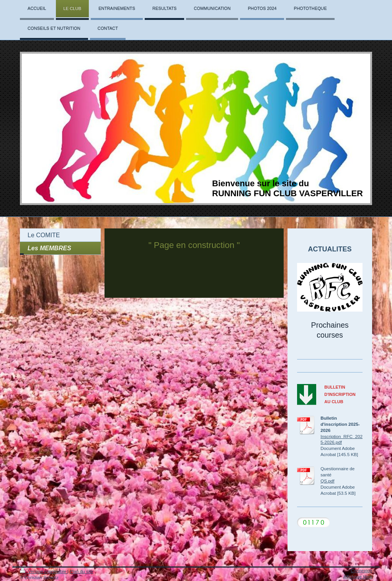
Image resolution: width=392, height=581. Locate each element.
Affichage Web (358, 577)
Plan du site (81, 571)
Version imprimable (44, 571)
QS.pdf (327, 481)
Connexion (361, 570)
